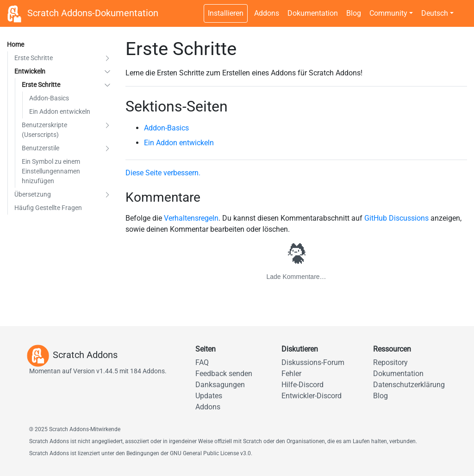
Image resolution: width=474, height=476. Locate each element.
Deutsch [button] (435, 13)
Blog (354, 13)
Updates (209, 396)
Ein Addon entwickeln (60, 111)
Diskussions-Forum (313, 362)
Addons (267, 13)
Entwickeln (30, 71)
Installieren (226, 13)
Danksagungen (220, 385)
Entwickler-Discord (312, 396)
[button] (107, 58)
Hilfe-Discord (302, 385)
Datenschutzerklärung (409, 385)
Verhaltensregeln (191, 218)
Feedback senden (224, 374)
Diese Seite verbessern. (163, 173)
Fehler (291, 374)
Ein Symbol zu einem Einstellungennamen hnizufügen (51, 171)
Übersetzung (33, 194)
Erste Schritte (34, 58)
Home (16, 44)
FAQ (202, 362)
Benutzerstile (41, 148)
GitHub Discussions (396, 218)
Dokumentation (313, 13)
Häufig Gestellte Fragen (48, 208)
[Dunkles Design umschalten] (462, 8)
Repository (390, 362)
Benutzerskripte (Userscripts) (44, 130)
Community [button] (388, 13)
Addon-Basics (49, 98)
